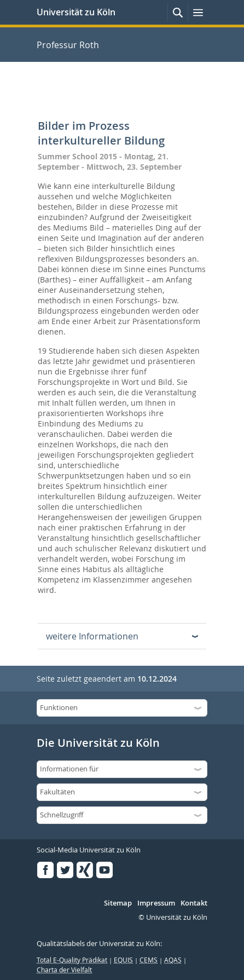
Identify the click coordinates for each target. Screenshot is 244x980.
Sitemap (118, 903)
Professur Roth (68, 45)
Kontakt (194, 903)
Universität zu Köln (76, 12)
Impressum (156, 903)
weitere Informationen (92, 636)
